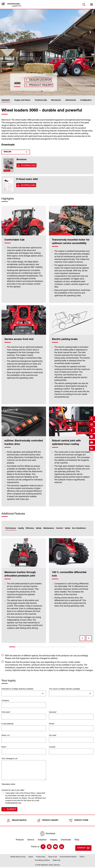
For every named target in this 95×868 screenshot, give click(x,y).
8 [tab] (62, 647)
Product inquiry (39, 84)
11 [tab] (83, 647)
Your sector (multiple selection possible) (65, 689)
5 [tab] (40, 647)
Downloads (66, 841)
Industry (54, 841)
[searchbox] (4, 693)
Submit (11, 810)
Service (31, 841)
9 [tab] (69, 647)
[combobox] (24, 693)
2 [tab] (19, 647)
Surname (53, 712)
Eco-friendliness (79, 528)
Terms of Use (53, 858)
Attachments (71, 100)
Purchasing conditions (42, 861)
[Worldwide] (47, 835)
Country (52, 747)
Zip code (53, 735)
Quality (21, 528)
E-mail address (8, 724)
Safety (68, 528)
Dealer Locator (38, 78)
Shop (77, 841)
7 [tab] (55, 647)
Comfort (59, 528)
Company (5, 700)
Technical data (41, 100)
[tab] (44, 91)
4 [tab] (33, 647)
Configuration (86, 100)
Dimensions (56, 100)
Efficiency (30, 528)
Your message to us (10, 758)
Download (28, 166)
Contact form (79, 821)
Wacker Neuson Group (18, 858)
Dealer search (17, 821)
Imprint (31, 858)
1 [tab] (12, 647)
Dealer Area (57, 861)
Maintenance (49, 528)
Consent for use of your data (13, 790)
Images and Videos (22, 100)
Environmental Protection (68, 858)
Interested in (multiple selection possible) (17, 689)
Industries (42, 841)
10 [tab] (76, 647)
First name (6, 712)
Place (4, 747)
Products (20, 841)
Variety (39, 528)
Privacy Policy (41, 858)
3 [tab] (26, 647)
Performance (11, 528)
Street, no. (6, 735)
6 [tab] (47, 647)
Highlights (6, 100)
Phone (52, 724)
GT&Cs (82, 858)
